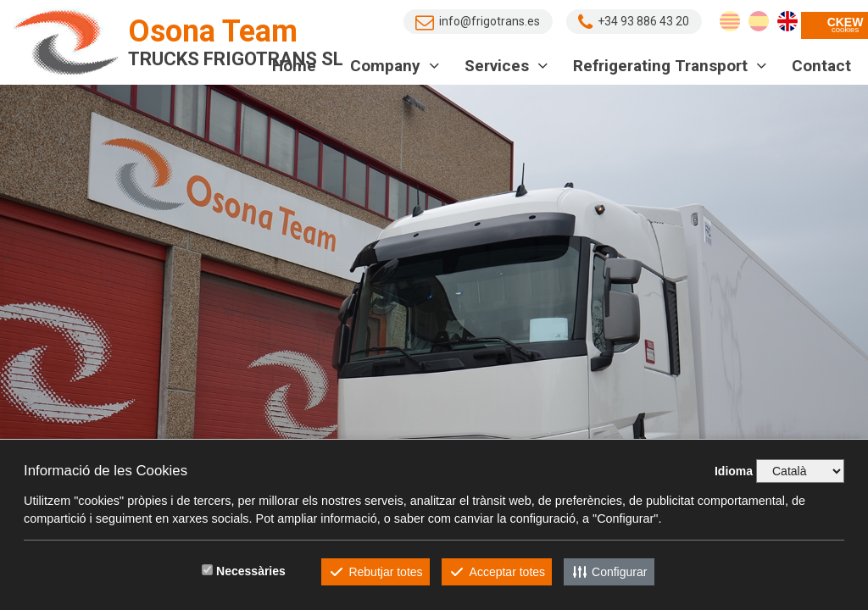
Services (506, 66)
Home (294, 66)
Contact (821, 66)
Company (395, 66)
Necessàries (251, 571)
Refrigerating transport (670, 66)
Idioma (734, 471)
